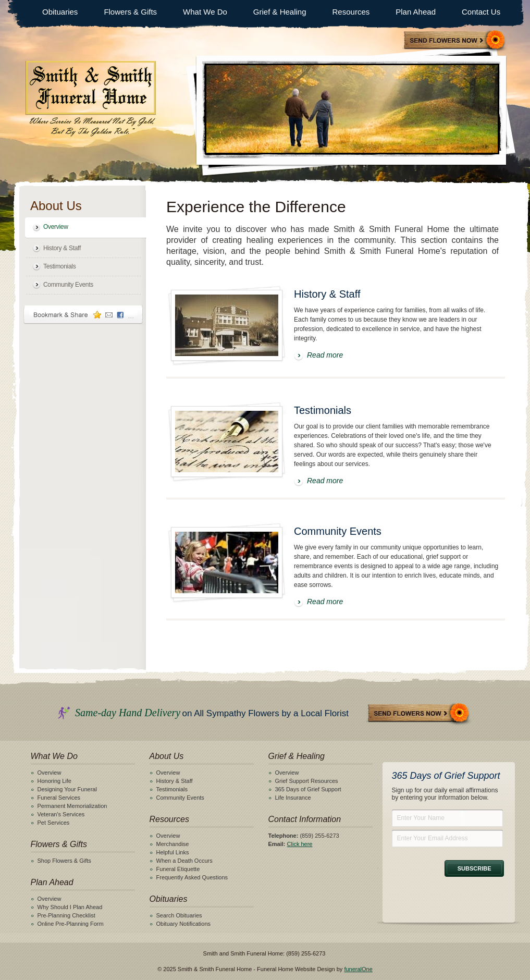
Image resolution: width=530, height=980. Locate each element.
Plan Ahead (416, 12)
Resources (351, 12)
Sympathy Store (455, 41)
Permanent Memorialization (72, 806)
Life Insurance (293, 798)
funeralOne (358, 969)
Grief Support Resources (307, 781)
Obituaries (60, 12)
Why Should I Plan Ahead (70, 907)
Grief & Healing (280, 12)
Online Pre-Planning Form (71, 924)
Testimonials (59, 266)
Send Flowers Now (419, 714)
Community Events (68, 285)
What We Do (205, 12)
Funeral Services (59, 798)
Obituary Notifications (184, 924)
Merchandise (173, 844)
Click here (300, 844)
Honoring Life (54, 781)
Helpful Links (173, 852)
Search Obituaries (179, 915)
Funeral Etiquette (178, 869)
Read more (325, 355)
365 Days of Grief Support (308, 789)
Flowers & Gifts (130, 12)
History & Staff (62, 248)
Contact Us (481, 12)
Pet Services (54, 823)
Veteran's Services (61, 814)
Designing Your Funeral (67, 789)
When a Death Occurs (184, 861)
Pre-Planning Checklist (66, 915)
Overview (56, 227)
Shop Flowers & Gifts (64, 861)
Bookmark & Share (83, 315)
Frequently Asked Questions (192, 877)
